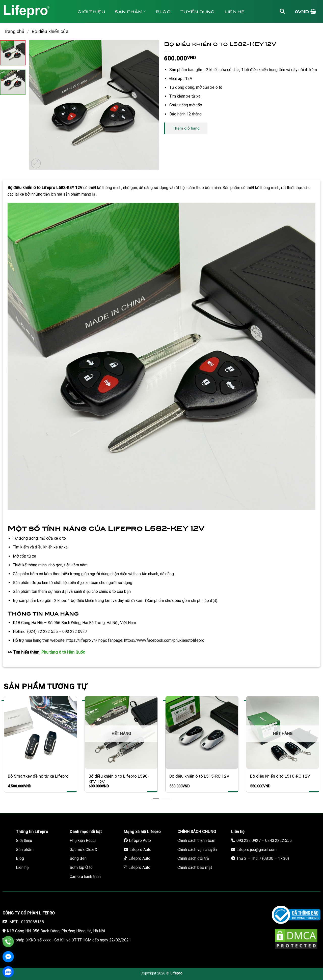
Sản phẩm (130, 11)
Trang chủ (14, 31)
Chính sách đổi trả (193, 858)
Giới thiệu (91, 11)
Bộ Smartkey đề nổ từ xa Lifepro (38, 776)
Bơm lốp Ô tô (81, 867)
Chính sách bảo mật (195, 867)
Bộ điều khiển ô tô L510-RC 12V (280, 776)
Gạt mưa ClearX (83, 850)
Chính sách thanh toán (196, 840)
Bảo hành (93, 34)
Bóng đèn (78, 858)
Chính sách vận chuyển (197, 850)
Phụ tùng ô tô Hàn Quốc (63, 652)
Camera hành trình (85, 877)
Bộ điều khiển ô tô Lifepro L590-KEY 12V (119, 779)
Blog (163, 11)
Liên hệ (235, 11)
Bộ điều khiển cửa (50, 31)
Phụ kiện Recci (83, 840)
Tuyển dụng (198, 11)
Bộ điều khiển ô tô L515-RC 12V (199, 776)
